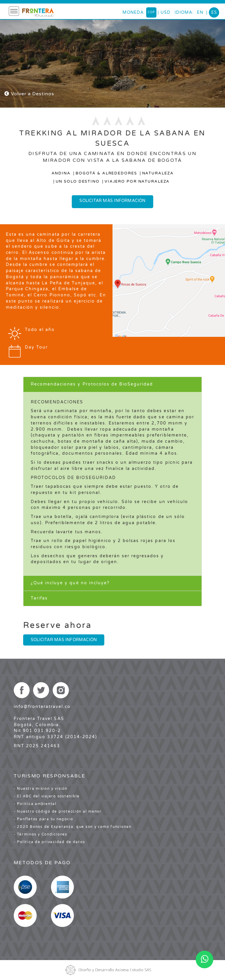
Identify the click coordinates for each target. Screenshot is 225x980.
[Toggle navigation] (14, 11)
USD (166, 12)
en (200, 12)
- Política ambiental (35, 804)
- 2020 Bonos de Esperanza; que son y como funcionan (73, 827)
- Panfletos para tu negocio (44, 819)
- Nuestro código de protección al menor (58, 811)
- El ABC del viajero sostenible (47, 796)
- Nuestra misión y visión (41, 789)
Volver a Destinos (29, 94)
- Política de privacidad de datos (49, 842)
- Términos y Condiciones (41, 834)
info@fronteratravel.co (42, 707)
